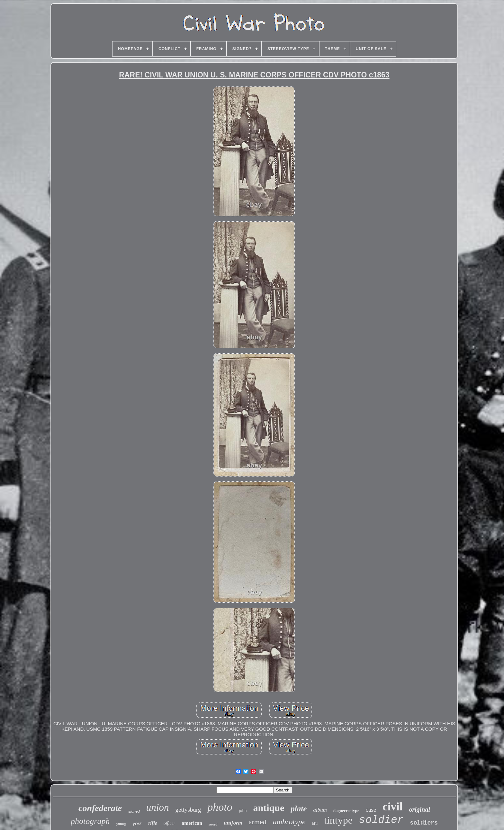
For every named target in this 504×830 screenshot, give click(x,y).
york (137, 823)
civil (392, 807)
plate (299, 809)
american (192, 823)
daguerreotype (346, 811)
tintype (338, 820)
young (121, 824)
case (371, 810)
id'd (315, 824)
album (320, 810)
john (243, 811)
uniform (233, 823)
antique (269, 808)
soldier (381, 820)
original (419, 809)
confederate (100, 808)
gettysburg (188, 810)
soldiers (424, 823)
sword (213, 824)
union (158, 807)
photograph (90, 821)
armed (258, 822)
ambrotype (289, 822)
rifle (153, 823)
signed (134, 811)
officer (170, 823)
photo (220, 807)
